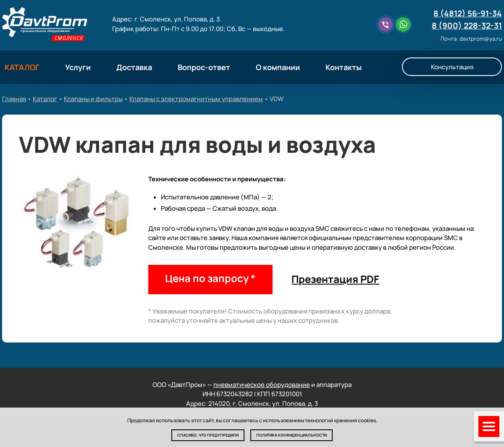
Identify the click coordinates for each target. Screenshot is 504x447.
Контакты (344, 67)
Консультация (452, 67)
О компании (278, 67)
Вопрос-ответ (204, 67)
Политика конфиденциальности (291, 435)
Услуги (78, 67)
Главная (14, 99)
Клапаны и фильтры (93, 99)
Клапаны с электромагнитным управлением (196, 99)
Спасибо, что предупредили (208, 435)
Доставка (134, 67)
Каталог (45, 99)
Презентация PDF (335, 279)
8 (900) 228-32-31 (467, 26)
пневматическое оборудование (262, 385)
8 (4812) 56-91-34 (468, 13)
